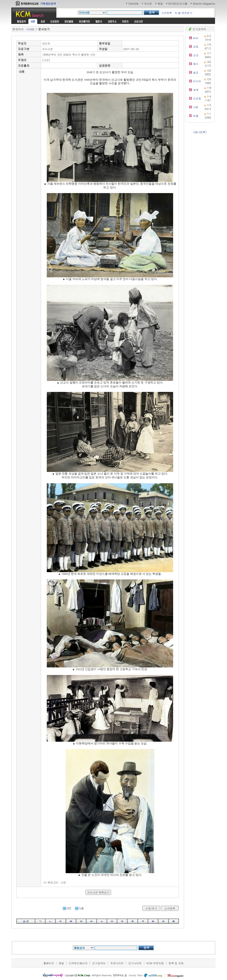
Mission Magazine (204, 3)
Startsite (133, 3)
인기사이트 (135, 963)
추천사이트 (117, 963)
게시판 (148, 3)
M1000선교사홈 (178, 3)
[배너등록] (200, 132)
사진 (63, 882)
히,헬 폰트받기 (183, 13)
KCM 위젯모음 (155, 963)
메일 (160, 3)
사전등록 (166, 13)
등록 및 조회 (176, 963)
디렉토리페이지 (78, 963)
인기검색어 (99, 963)
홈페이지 (49, 963)
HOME (30, 29)
